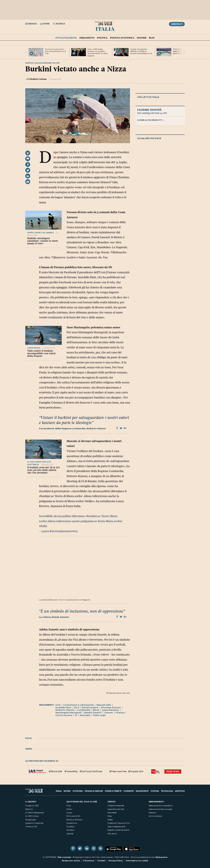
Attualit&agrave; (66, 38)
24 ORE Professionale (35, 813)
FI (76, 715)
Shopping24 (31, 820)
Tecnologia (167, 791)
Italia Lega (99, 715)
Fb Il (77, 707)
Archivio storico (155, 816)
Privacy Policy (116, 861)
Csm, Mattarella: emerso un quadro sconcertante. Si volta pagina (98, 52)
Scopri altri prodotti (151, 120)
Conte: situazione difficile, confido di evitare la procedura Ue (141, 51)
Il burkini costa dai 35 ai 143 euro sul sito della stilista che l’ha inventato (43, 470)
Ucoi (58, 705)
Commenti (129, 791)
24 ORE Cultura (32, 816)
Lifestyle (180, 791)
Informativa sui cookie (137, 861)
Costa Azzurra (64, 715)
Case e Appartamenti (116, 827)
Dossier (142, 38)
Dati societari (64, 857)
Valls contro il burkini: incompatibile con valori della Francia (41, 353)
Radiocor (152, 813)
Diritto (69, 809)
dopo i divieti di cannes (41, 233)
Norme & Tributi (113, 791)
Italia (105, 29)
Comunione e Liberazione (79, 705)
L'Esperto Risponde (116, 806)
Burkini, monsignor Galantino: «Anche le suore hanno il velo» (43, 241)
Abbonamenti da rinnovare (160, 809)
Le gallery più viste (149, 138)
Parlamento (87, 38)
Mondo (67, 791)
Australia (85, 715)
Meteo (110, 820)
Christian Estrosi (111, 707)
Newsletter (112, 813)
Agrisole (70, 834)
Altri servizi (112, 834)
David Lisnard (90, 707)
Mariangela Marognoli (68, 713)
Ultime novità (149, 110)
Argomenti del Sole (116, 809)
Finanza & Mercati (94, 791)
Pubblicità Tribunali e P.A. (119, 823)
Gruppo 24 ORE (32, 806)
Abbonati (177, 24)
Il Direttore (89, 861)
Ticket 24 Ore (31, 827)
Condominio (72, 823)
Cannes (109, 713)
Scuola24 (70, 827)
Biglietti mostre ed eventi (118, 830)
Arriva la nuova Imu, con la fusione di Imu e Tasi (55, 51)
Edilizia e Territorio (74, 820)
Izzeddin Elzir (63, 707)
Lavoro (69, 813)
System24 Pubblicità (34, 823)
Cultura (155, 791)
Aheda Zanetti (93, 713)
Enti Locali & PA (73, 816)
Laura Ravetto (110, 710)
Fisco (69, 806)
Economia (78, 791)
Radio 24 (29, 809)
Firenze (120, 713)
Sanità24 (70, 830)
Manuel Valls (104, 705)
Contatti (101, 861)
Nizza (96, 710)
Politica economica (122, 38)
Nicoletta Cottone (38, 79)
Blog (152, 38)
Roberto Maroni (65, 710)
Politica (102, 38)
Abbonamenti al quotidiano (161, 806)
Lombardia (84, 710)
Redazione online (71, 861)
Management (142, 791)
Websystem (161, 857)
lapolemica (34, 348)
